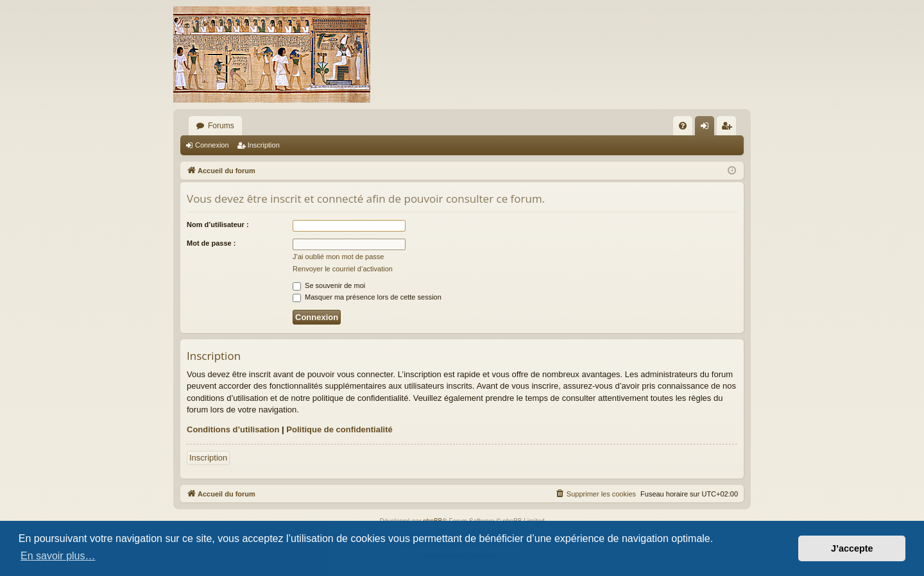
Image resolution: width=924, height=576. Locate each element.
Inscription (264, 145)
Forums (221, 126)
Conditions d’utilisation (233, 429)
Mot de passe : (211, 243)
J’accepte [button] (852, 548)
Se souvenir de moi (329, 285)
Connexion (212, 145)
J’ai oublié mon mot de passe (338, 257)
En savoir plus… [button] (58, 556)
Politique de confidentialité (339, 429)
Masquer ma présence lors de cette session (367, 297)
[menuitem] (683, 126)
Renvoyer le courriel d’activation (343, 269)
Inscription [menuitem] (729, 128)
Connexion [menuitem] (707, 128)
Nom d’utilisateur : (218, 224)
